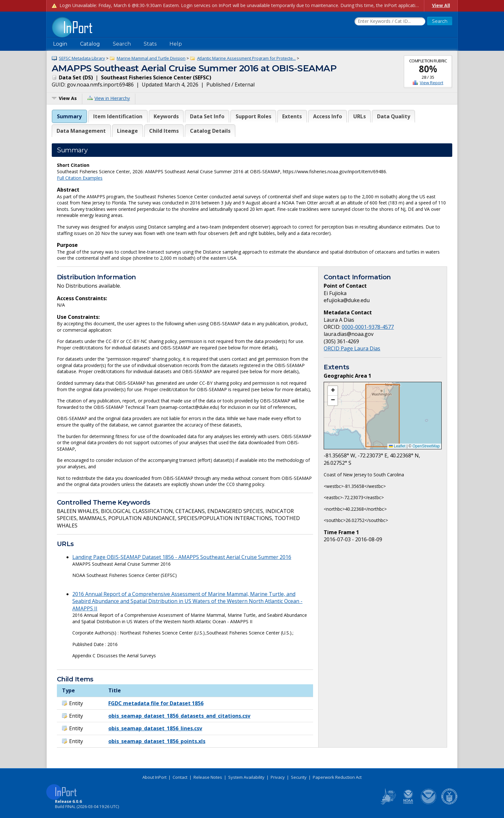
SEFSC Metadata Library (82, 58)
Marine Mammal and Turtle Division (151, 58)
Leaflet (397, 446)
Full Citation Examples (80, 178)
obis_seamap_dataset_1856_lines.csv (155, 728)
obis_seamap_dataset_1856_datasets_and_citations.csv (179, 716)
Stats (150, 44)
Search (122, 44)
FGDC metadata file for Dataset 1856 (156, 703)
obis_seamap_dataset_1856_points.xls (157, 741)
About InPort (154, 777)
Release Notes (208, 777)
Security (299, 777)
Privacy (278, 777)
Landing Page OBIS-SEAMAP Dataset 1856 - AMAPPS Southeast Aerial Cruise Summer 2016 (182, 557)
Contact (180, 777)
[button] (333, 391)
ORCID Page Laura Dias (352, 348)
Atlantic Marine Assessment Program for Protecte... (246, 58)
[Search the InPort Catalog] (390, 22)
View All (441, 5)
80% (428, 69)
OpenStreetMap (426, 446)
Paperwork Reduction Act (337, 777)
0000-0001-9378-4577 (368, 327)
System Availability (246, 777)
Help (176, 44)
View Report (432, 83)
